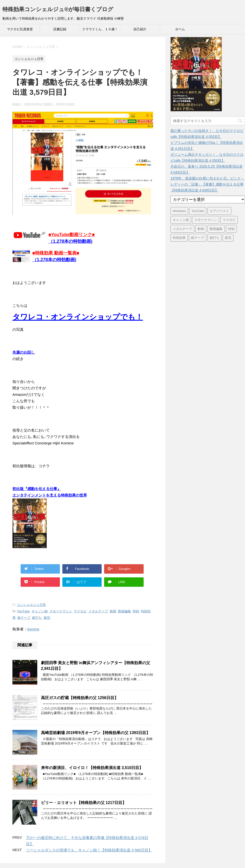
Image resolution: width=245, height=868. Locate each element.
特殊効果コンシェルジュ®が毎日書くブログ (58, 9)
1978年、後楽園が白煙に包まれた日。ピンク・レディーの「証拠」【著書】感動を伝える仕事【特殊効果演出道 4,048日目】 (207, 184)
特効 (136, 611)
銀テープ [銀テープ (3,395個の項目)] (198, 238)
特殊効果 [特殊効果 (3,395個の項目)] (179, 238)
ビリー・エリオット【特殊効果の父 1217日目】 (84, 803)
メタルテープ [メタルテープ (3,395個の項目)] (182, 229)
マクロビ (80, 611)
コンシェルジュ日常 (31, 605)
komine (33, 629)
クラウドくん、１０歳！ (100, 29)
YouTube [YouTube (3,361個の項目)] (198, 211)
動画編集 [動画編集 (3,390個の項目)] (216, 229)
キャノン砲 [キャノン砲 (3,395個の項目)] (181, 220)
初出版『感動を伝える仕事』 (37, 489)
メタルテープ (98, 611)
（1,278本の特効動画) (54, 260)
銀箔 (47, 618)
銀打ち (37, 618)
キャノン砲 (40, 611)
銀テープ (24, 618)
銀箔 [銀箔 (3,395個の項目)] (228, 238)
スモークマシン (61, 611)
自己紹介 (140, 29)
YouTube (23, 611)
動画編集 (124, 611)
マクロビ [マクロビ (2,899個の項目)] (229, 220)
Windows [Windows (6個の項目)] (179, 211)
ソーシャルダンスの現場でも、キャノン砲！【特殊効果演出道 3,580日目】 (89, 850)
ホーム (180, 29)
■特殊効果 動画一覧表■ (56, 253)
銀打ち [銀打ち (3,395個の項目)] (215, 238)
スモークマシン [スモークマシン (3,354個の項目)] (206, 220)
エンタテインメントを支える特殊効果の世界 (50, 495)
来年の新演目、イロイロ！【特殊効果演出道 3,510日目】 (92, 768)
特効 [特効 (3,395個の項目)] (231, 229)
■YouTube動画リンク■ (72, 235)
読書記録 (60, 29)
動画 (113, 611)
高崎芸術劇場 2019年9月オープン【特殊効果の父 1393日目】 (96, 733)
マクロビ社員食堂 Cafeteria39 (20, 31)
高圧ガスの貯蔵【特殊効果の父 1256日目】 (80, 698)
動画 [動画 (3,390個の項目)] (201, 229)
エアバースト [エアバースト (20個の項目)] (219, 211)
